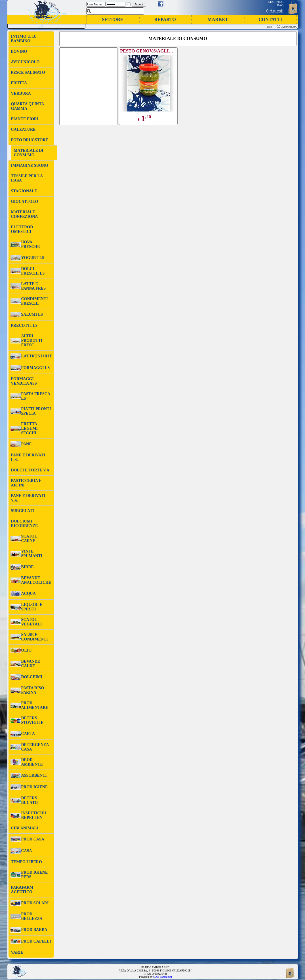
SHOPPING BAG (276, 3)
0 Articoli (275, 11)
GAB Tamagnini (163, 977)
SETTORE (112, 19)
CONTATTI (270, 19)
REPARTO (165, 19)
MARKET (218, 19)
